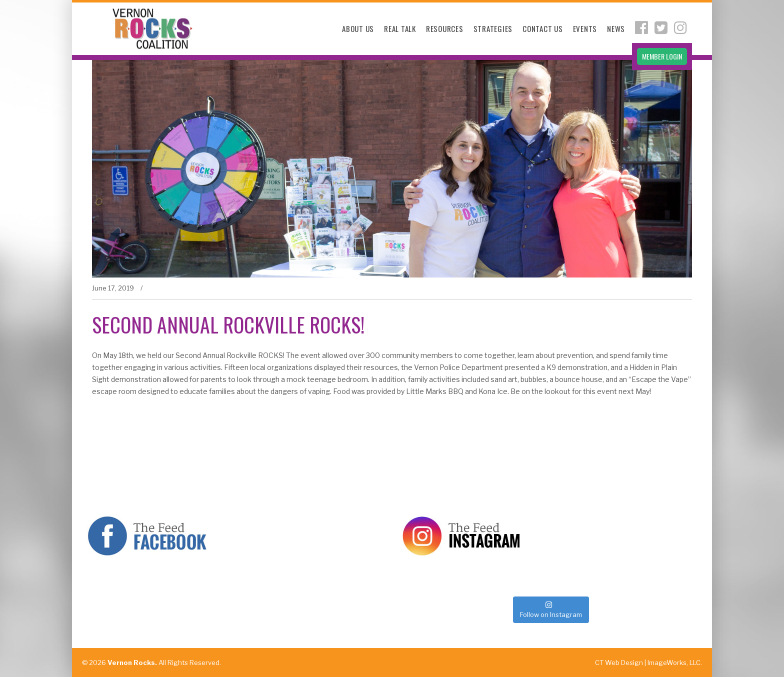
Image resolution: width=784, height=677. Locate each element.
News (616, 28)
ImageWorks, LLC (674, 662)
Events (585, 28)
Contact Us (543, 28)
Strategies (493, 28)
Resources (445, 28)
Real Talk (400, 28)
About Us (358, 28)
